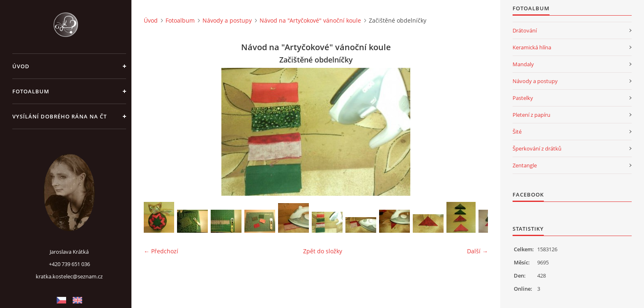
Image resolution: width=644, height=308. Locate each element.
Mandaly (523, 64)
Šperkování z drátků (537, 148)
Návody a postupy (227, 20)
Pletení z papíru (531, 115)
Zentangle (525, 165)
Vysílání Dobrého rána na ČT (60, 116)
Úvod (21, 66)
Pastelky (523, 98)
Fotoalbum (31, 91)
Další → (477, 251)
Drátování (525, 30)
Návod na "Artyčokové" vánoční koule (310, 20)
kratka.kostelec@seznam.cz (69, 276)
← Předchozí (161, 251)
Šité (517, 132)
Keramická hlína (532, 47)
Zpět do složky (323, 251)
